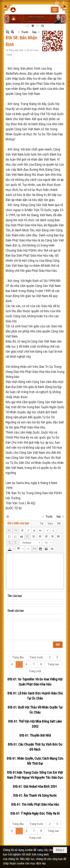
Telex (50, 524)
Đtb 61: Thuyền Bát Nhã (35, 735)
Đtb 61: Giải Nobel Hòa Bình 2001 (35, 786)
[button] (55, 10)
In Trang (7, 516)
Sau (34, 32)
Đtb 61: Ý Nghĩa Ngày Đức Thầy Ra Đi (35, 813)
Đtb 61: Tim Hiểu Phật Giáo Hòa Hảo (35, 804)
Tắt (42, 524)
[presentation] (36, 631)
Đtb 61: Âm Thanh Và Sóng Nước (35, 795)
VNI (59, 524)
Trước (25, 32)
